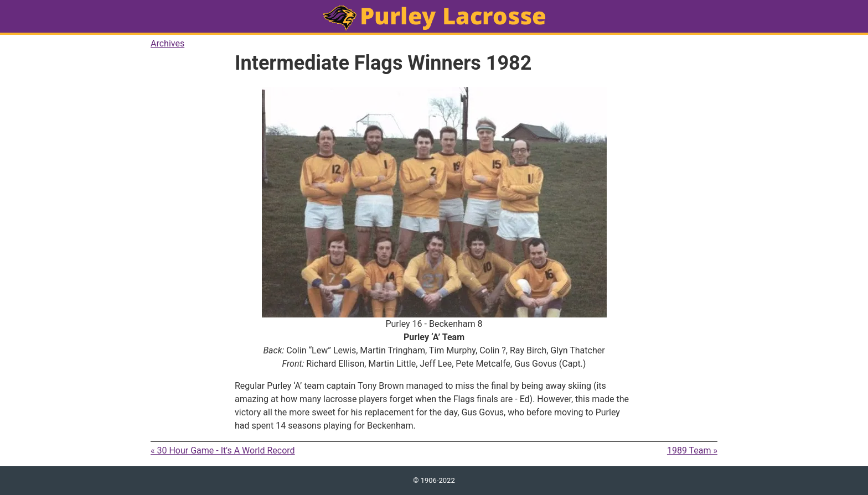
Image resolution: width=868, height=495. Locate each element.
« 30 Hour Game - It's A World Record (223, 450)
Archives (167, 43)
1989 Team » (692, 450)
